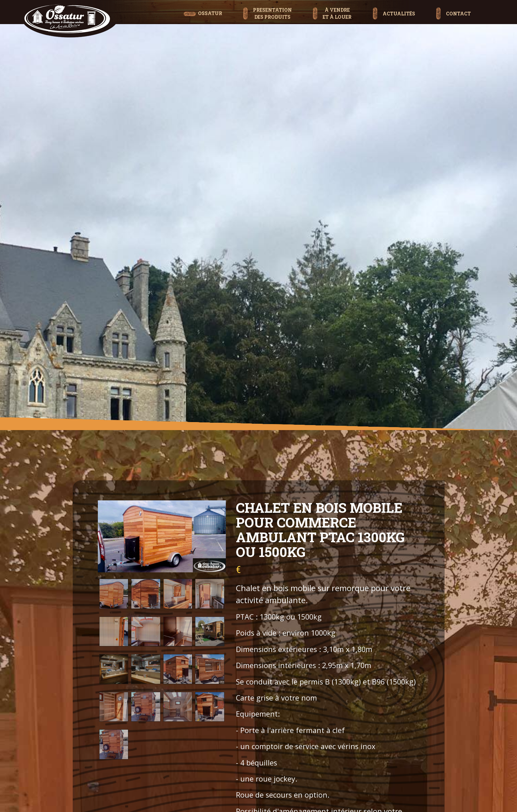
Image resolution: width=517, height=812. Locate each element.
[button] (267, 6)
